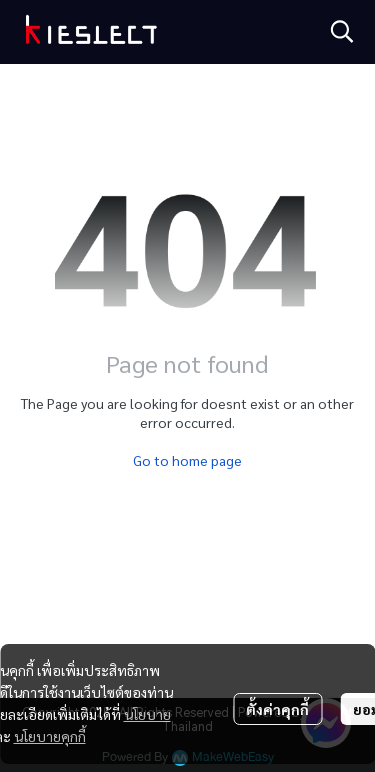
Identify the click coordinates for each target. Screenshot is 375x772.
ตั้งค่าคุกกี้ (277, 709)
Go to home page (187, 460)
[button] (342, 31)
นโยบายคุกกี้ (50, 736)
